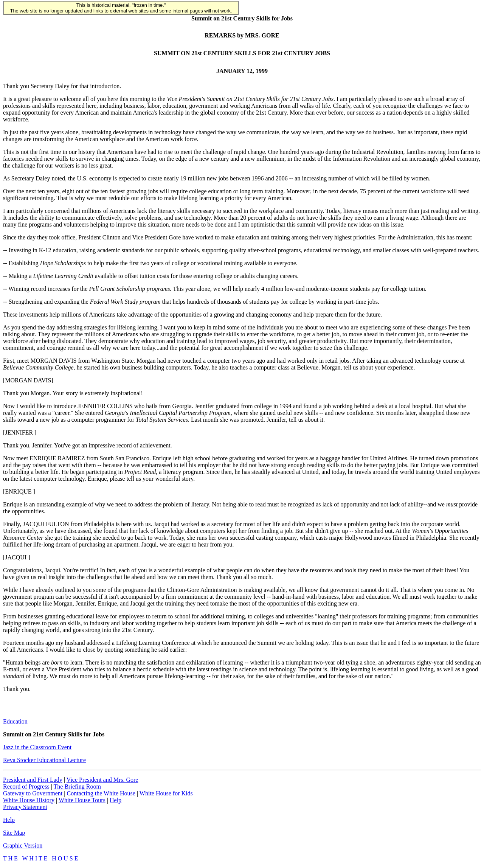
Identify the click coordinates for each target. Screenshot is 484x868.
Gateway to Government (33, 793)
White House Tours (82, 800)
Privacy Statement (25, 807)
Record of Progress (26, 786)
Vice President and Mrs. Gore (102, 780)
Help (116, 800)
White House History (29, 800)
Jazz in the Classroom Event (37, 747)
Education (15, 721)
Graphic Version (23, 845)
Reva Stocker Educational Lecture (44, 760)
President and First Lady (33, 780)
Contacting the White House (101, 793)
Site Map (14, 833)
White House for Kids (166, 793)
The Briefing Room (77, 786)
